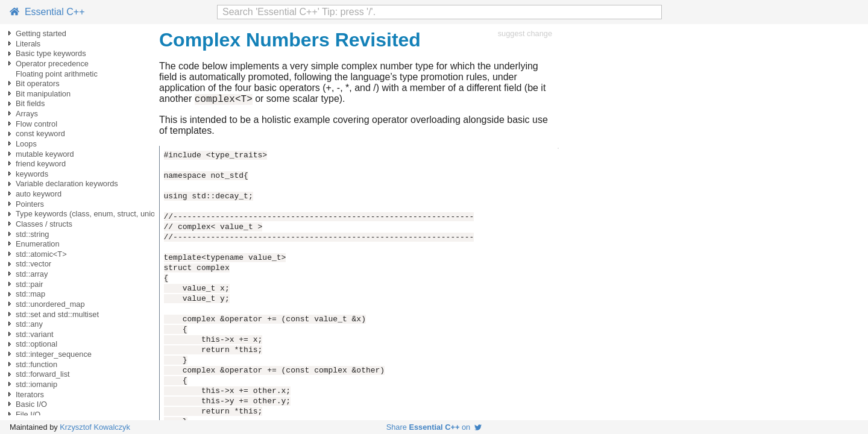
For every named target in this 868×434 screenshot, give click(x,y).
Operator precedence (52, 64)
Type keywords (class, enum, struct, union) (89, 214)
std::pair (30, 284)
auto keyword (39, 194)
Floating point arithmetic (57, 74)
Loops (26, 144)
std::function (36, 364)
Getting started (41, 33)
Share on (434, 427)
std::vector (33, 264)
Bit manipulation (43, 94)
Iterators (30, 395)
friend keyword (41, 164)
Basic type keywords (51, 53)
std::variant (35, 334)
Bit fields (30, 103)
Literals (28, 44)
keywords (32, 174)
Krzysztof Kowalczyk (95, 427)
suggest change (525, 33)
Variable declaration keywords (67, 184)
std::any (29, 324)
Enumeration (38, 244)
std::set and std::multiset (57, 314)
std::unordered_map (50, 304)
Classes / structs (44, 224)
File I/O (28, 414)
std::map (30, 294)
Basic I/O (31, 404)
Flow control (36, 124)
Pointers (30, 204)
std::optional (36, 344)
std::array (32, 274)
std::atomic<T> (41, 254)
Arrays (27, 114)
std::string (32, 234)
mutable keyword (45, 154)
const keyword (40, 134)
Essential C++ (47, 12)
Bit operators (38, 83)
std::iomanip (36, 384)
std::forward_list (43, 374)
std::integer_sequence (54, 354)
